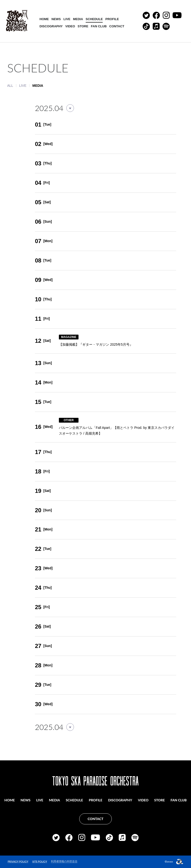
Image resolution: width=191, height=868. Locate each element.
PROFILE (112, 19)
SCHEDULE (94, 19)
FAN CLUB (99, 26)
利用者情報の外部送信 (64, 861)
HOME (44, 19)
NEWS (56, 19)
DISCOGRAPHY (51, 26)
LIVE (67, 19)
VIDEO (70, 26)
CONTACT (117, 26)
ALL (10, 86)
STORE (83, 26)
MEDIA (78, 19)
